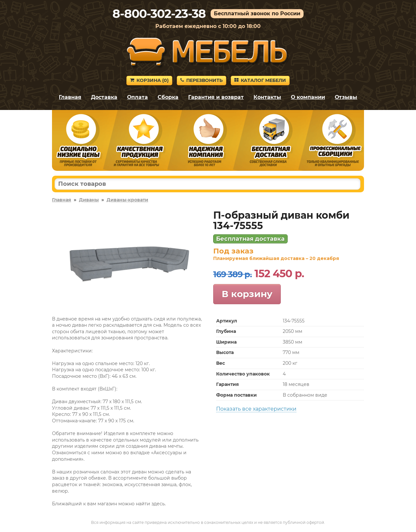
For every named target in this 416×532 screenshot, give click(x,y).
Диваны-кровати (127, 200)
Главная (70, 97)
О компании (308, 97)
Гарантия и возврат (216, 97)
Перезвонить (201, 80)
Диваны (89, 200)
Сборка (168, 97)
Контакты (267, 97)
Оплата (137, 97)
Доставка (104, 97)
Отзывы (346, 97)
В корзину (247, 294)
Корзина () (149, 80)
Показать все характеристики (256, 409)
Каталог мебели (260, 80)
